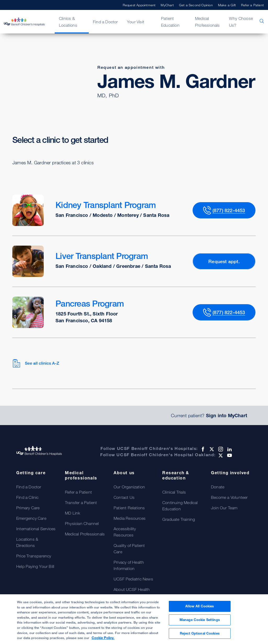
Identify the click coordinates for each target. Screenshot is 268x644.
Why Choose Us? (241, 22)
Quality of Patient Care (129, 549)
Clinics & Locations (68, 22)
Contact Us (124, 497)
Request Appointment (139, 5)
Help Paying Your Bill (35, 566)
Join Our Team (224, 508)
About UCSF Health (132, 589)
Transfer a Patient (81, 502)
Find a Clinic (27, 497)
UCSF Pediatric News (133, 579)
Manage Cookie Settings (200, 623)
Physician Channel (82, 523)
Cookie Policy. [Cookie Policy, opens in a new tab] (103, 641)
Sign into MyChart (227, 415)
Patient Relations (129, 508)
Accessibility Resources (125, 532)
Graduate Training (179, 519)
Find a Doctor (105, 22)
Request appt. (224, 261)
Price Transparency (34, 556)
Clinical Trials (174, 492)
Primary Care (28, 508)
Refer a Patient (252, 5)
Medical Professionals (207, 22)
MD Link (72, 513)
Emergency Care (31, 518)
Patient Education (170, 22)
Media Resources (130, 518)
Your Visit (136, 22)
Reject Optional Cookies (200, 636)
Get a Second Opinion (196, 5)
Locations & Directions (27, 542)
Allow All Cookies (200, 609)
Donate (218, 487)
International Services (36, 529)
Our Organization (129, 487)
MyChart (167, 5)
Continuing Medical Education (180, 506)
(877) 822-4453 (229, 210)
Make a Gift (227, 5)
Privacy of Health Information (129, 565)
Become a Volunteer (229, 497)
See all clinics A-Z (36, 363)
